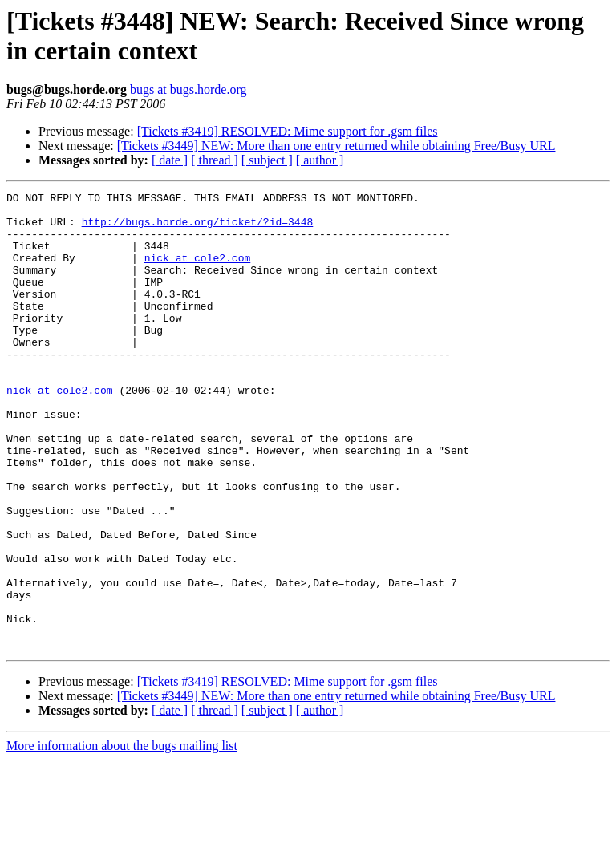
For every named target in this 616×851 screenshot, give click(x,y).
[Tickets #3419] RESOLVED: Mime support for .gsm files (288, 131)
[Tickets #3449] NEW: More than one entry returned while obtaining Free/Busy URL (336, 146)
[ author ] (320, 160)
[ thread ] (215, 160)
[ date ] (170, 160)
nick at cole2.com (198, 272)
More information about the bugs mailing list (122, 837)
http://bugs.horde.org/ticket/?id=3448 (198, 229)
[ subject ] (267, 160)
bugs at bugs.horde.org (188, 89)
